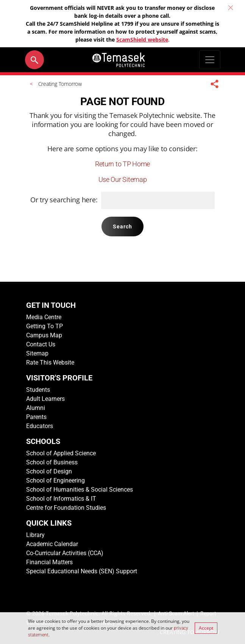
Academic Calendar (52, 544)
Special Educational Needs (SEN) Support (82, 571)
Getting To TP (44, 326)
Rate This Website (50, 362)
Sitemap (37, 353)
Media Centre (44, 317)
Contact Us (41, 344)
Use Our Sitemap (123, 179)
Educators (40, 426)
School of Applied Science (61, 453)
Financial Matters (49, 562)
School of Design (49, 471)
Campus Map (44, 335)
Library (35, 535)
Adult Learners (45, 399)
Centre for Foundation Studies (66, 508)
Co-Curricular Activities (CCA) (65, 553)
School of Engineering (55, 480)
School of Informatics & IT (61, 499)
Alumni (36, 408)
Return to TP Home (122, 164)
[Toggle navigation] (210, 60)
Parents (36, 417)
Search (123, 227)
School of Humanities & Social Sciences (80, 490)
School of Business (52, 462)
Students (38, 390)
